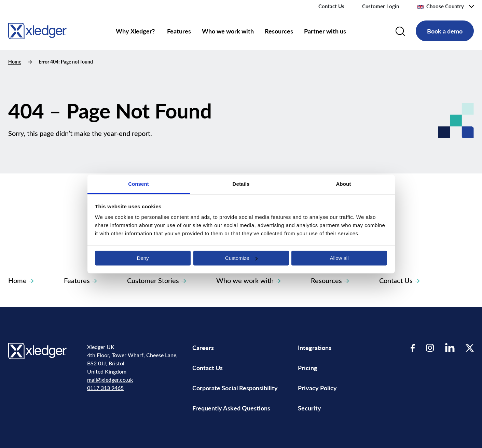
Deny (143, 258)
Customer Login (381, 6)
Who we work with (228, 31)
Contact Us (331, 6)
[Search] (400, 31)
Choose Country (440, 6)
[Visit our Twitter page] (470, 348)
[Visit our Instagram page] (430, 348)
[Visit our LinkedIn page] (450, 348)
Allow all (339, 258)
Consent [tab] (139, 184)
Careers (203, 347)
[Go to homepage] (37, 30)
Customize (241, 258)
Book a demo (445, 31)
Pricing (308, 368)
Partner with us (325, 31)
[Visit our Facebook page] (413, 348)
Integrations (315, 347)
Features (179, 31)
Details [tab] (241, 184)
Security (309, 408)
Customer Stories (157, 280)
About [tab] (344, 184)
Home (15, 62)
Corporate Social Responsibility (235, 388)
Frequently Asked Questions (231, 408)
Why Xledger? (136, 31)
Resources (279, 31)
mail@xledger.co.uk (110, 380)
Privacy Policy (317, 388)
